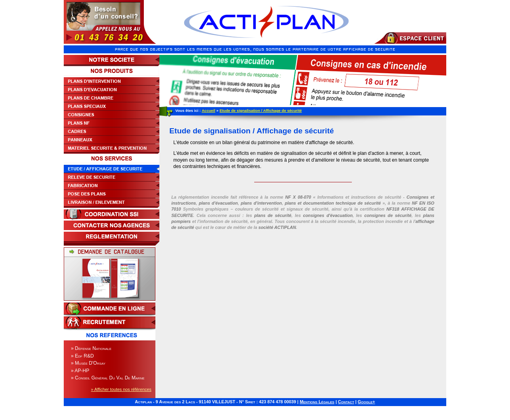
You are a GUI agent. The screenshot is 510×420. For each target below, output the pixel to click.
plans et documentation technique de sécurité (333, 203)
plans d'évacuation (218, 203)
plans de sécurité (273, 215)
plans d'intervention (261, 203)
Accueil (208, 110)
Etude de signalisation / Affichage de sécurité (261, 110)
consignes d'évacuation (328, 215)
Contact (346, 402)
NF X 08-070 (298, 197)
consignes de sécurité (388, 215)
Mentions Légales (317, 402)
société (277, 227)
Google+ (367, 402)
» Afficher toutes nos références (121, 389)
